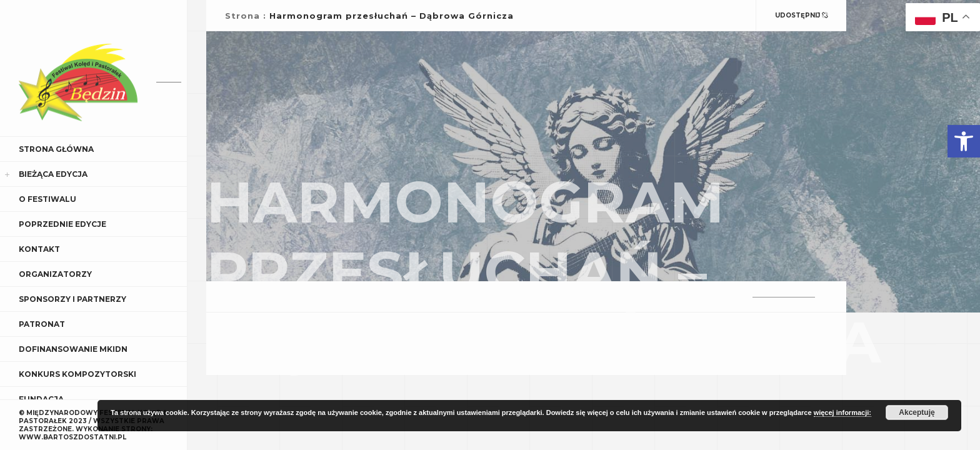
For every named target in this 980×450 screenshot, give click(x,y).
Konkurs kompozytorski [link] (77, 374)
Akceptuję (917, 412)
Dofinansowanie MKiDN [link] (73, 349)
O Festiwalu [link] (47, 199)
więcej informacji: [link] (842, 412)
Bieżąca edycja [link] (53, 174)
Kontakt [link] (39, 249)
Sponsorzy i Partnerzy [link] (72, 299)
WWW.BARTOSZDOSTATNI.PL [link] (72, 437)
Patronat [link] (42, 324)
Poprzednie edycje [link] (62, 224)
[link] (964, 141)
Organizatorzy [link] (55, 274)
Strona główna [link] (56, 149)
